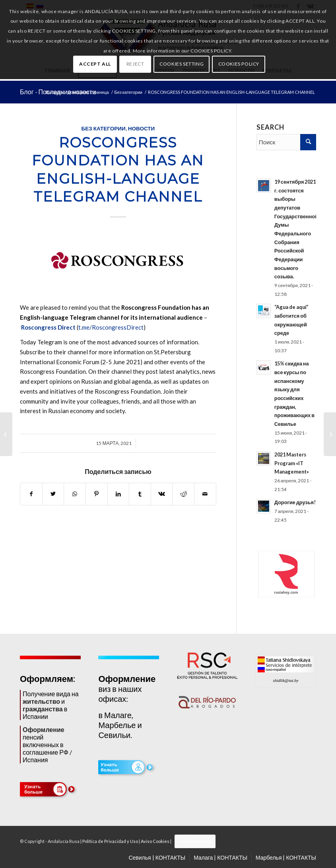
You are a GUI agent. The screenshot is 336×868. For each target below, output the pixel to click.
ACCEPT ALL (95, 64)
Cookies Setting (195, 841)
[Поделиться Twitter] (53, 494)
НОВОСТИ (142, 128)
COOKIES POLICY (239, 64)
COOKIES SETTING (182, 64)
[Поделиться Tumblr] (140, 494)
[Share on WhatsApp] (75, 494)
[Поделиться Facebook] (31, 494)
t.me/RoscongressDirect (111, 327)
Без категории (104, 128)
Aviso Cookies (155, 841)
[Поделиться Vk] (162, 494)
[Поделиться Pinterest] (97, 494)
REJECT (135, 64)
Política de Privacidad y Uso (110, 841)
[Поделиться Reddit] (183, 494)
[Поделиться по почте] (205, 494)
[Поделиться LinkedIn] (118, 494)
